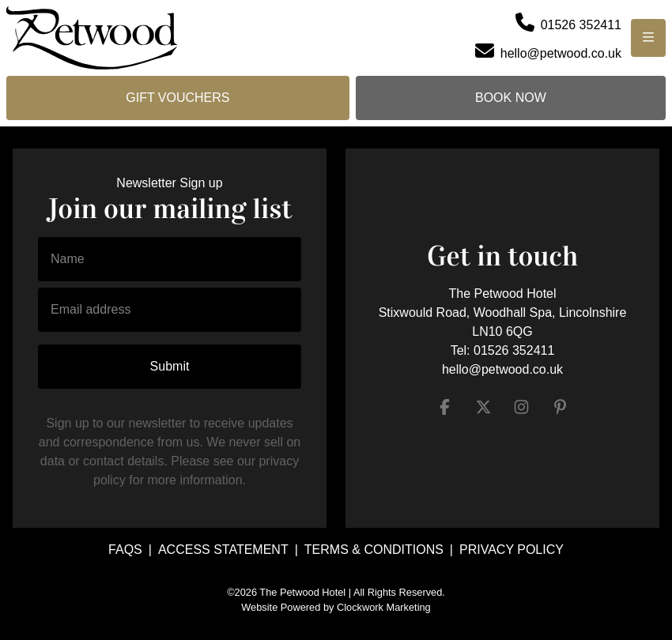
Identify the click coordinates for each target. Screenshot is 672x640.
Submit (170, 366)
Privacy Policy (512, 550)
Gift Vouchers (177, 98)
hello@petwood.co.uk (502, 369)
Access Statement (223, 550)
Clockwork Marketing (384, 607)
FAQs (125, 550)
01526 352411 (514, 350)
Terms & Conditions (374, 550)
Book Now (511, 98)
